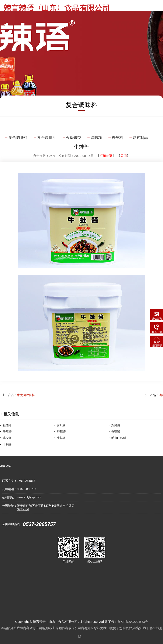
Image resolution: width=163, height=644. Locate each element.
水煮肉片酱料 (26, 395)
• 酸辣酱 (6, 432)
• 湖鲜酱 (114, 425)
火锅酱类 (73, 138)
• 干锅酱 (6, 444)
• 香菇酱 (114, 432)
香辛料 (117, 138)
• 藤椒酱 (6, 438)
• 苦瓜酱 (60, 425)
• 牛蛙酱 (60, 438)
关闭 (124, 156)
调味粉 (96, 138)
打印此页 (106, 156)
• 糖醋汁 (6, 425)
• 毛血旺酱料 (117, 438)
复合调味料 (18, 138)
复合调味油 (47, 138)
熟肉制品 (140, 138)
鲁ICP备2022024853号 (133, 622)
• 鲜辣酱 (60, 432)
